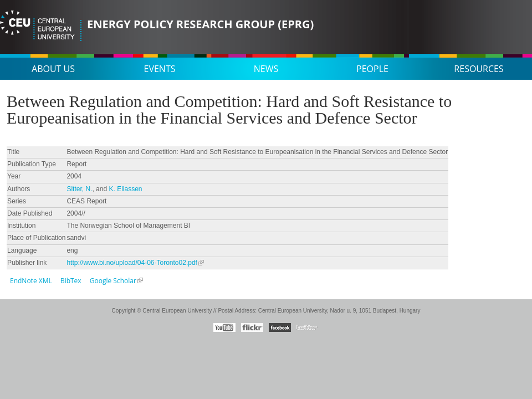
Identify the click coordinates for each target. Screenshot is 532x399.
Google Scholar (113, 281)
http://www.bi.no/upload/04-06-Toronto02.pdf (132, 263)
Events (160, 69)
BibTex (71, 281)
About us (53, 69)
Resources (479, 69)
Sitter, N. (79, 189)
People (372, 69)
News (266, 69)
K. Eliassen (125, 189)
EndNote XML (31, 281)
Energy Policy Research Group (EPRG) (200, 24)
